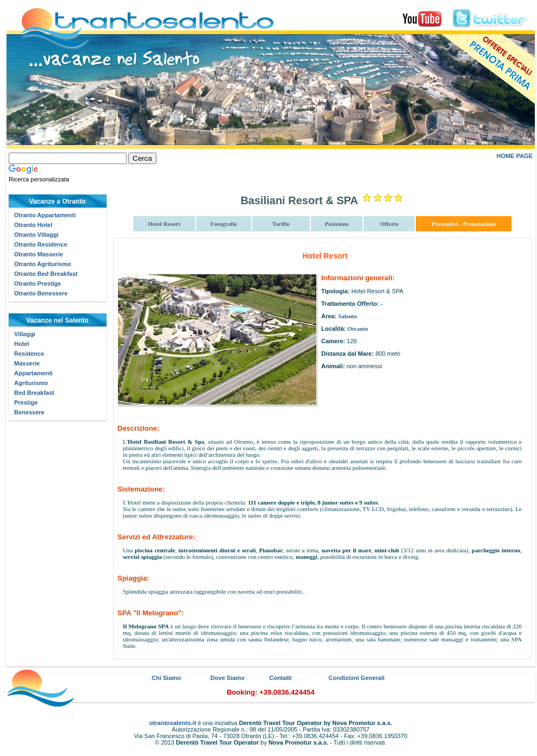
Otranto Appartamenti (45, 215)
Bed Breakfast (34, 393)
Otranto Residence (41, 244)
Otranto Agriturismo (43, 264)
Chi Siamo (166, 678)
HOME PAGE (515, 156)
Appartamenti (33, 373)
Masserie (27, 363)
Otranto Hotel (33, 225)
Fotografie (224, 224)
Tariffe (281, 224)
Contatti (280, 678)
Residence (29, 354)
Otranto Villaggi (36, 235)
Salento (348, 316)
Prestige (26, 402)
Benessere (29, 412)
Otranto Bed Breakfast (46, 274)
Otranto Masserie (39, 254)
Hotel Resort (164, 224)
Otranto (358, 329)
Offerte (389, 224)
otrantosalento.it (173, 723)
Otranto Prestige (38, 283)
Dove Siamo (227, 678)
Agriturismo (31, 383)
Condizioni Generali (356, 678)
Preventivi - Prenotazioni (464, 224)
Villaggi (25, 334)
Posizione (337, 224)
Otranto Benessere (41, 293)
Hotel (22, 344)
